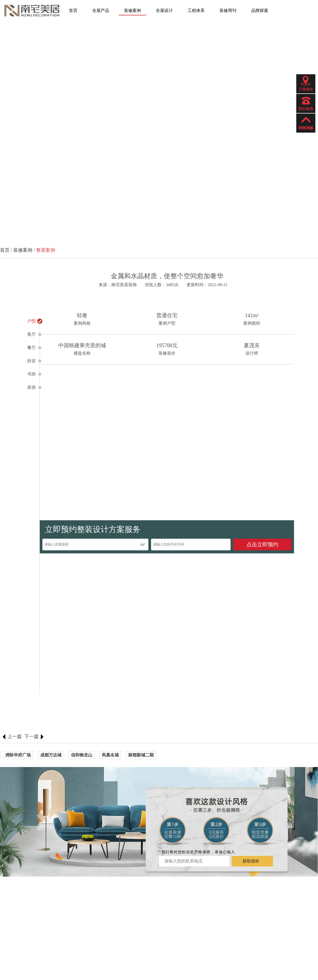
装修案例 (132, 10)
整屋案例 (46, 250)
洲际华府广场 (18, 755)
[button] (15, 128)
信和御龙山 (82, 755)
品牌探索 (260, 10)
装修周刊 (228, 10)
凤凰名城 (110, 755)
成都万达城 (51, 755)
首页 (73, 10)
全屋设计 (164, 10)
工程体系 (196, 10)
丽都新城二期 (141, 755)
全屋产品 (101, 10)
